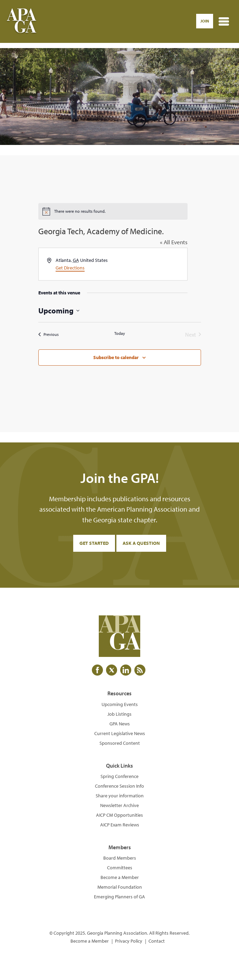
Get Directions (70, 268)
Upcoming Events (120, 704)
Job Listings (119, 714)
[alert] (113, 211)
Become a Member (120, 877)
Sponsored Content (120, 743)
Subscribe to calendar (116, 357)
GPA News (120, 724)
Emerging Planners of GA (119, 897)
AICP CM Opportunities (119, 815)
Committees (120, 868)
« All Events (174, 242)
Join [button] (205, 21)
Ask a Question (141, 543)
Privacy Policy (129, 941)
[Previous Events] (49, 335)
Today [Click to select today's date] (120, 333)
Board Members (120, 858)
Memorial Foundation (120, 887)
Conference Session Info (119, 786)
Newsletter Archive (119, 805)
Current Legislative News (120, 733)
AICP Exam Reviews (120, 825)
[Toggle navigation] (224, 21)
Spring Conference (119, 776)
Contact (157, 941)
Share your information (120, 796)
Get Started (94, 543)
